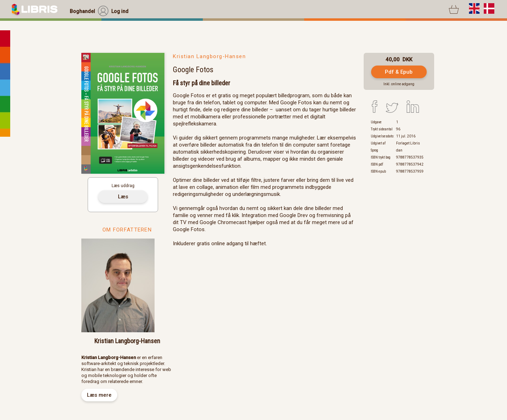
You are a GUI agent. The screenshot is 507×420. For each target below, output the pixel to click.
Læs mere (99, 395)
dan (399, 150)
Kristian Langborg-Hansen (209, 56)
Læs (123, 197)
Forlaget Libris (408, 143)
